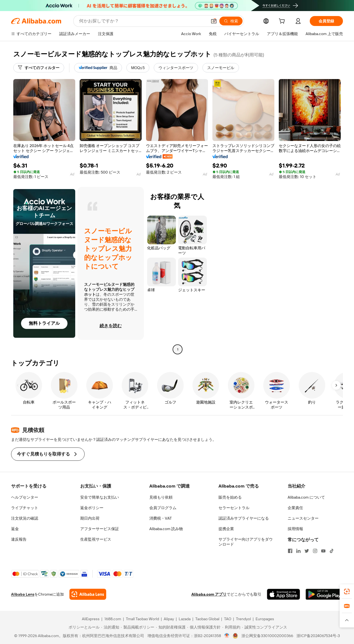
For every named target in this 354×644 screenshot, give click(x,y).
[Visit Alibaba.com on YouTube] (323, 551)
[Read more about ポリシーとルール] (83, 627)
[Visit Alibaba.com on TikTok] (332, 551)
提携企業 (226, 529)
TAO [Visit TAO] (228, 619)
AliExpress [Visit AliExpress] (91, 619)
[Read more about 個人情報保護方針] (204, 627)
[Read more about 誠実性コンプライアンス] (265, 627)
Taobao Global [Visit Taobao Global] (207, 619)
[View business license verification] (227, 636)
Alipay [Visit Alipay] (169, 619)
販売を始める (230, 497)
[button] (214, 21)
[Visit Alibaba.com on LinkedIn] (298, 551)
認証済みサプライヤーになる (244, 518)
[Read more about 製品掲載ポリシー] (138, 627)
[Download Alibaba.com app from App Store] (283, 594)
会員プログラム (163, 508)
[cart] (283, 22)
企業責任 (295, 508)
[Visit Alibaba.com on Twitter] (307, 551)
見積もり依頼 (161, 497)
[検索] (231, 21)
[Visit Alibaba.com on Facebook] (290, 551)
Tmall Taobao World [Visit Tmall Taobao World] (142, 619)
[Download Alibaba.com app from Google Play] (324, 594)
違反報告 (19, 539)
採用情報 (295, 529)
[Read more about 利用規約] (231, 627)
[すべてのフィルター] (39, 68)
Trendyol (243, 619)
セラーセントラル (234, 508)
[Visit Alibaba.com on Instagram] (315, 551)
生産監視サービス (96, 539)
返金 (15, 529)
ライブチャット (25, 508)
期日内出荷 (90, 518)
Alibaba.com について (306, 497)
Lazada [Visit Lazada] (185, 619)
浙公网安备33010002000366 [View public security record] (267, 636)
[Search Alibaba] (143, 21)
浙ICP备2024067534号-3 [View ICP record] (318, 636)
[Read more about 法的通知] (110, 627)
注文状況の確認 (25, 518)
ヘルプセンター (25, 497)
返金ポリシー (92, 508)
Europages (265, 619)
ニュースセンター (303, 518)
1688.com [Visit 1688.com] (113, 619)
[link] (347, 591)
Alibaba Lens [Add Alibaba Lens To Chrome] (23, 594)
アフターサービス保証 (100, 529)
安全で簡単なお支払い (100, 497)
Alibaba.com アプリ (209, 594)
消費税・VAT (161, 518)
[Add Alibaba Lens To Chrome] (88, 594)
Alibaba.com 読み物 (166, 529)
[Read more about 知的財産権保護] (171, 627)
